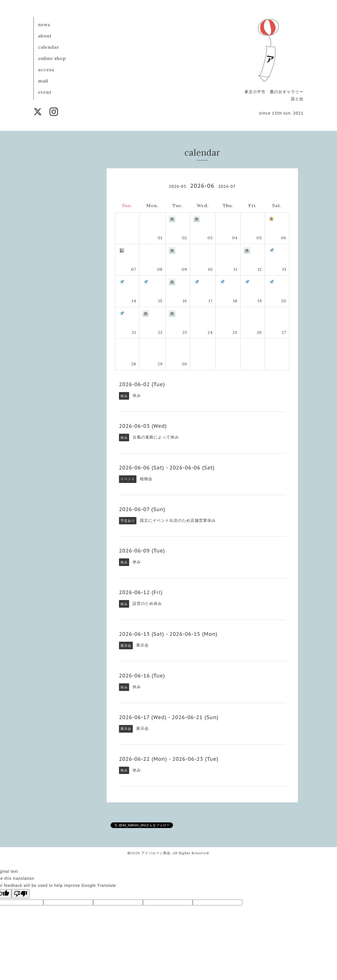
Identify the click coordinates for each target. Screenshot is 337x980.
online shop (52, 58)
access (46, 70)
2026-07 (227, 186)
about (45, 36)
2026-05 (178, 186)
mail (43, 81)
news (44, 24)
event (45, 92)
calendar (49, 47)
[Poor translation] (21, 894)
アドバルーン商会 (156, 853)
